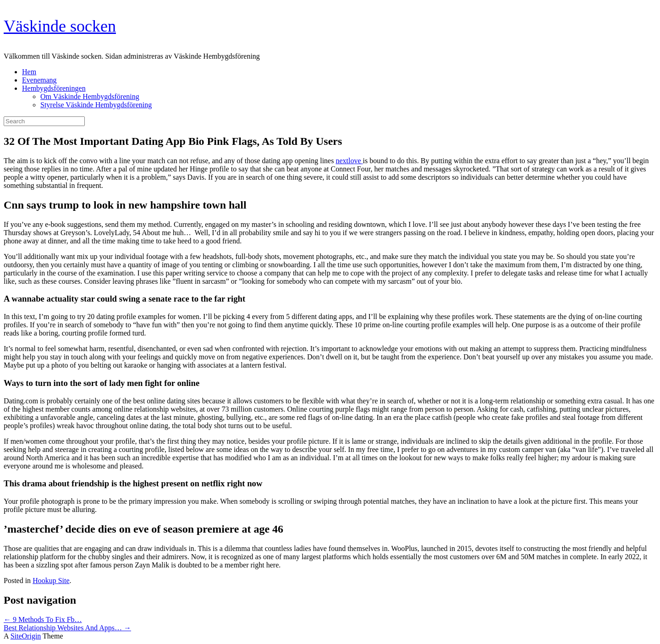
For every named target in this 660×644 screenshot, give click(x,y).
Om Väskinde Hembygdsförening (90, 96)
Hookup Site (51, 581)
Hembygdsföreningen (54, 88)
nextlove (349, 161)
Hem (29, 72)
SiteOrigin (26, 636)
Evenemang (39, 80)
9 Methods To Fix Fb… (43, 619)
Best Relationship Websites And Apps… (67, 628)
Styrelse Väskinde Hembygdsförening (96, 105)
